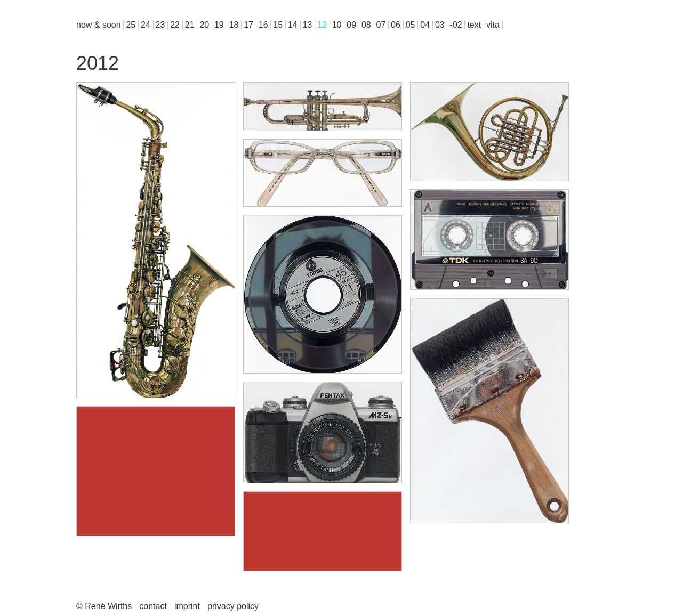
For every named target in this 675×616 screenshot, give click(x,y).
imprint (187, 606)
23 (160, 25)
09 (351, 25)
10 (337, 25)
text (474, 25)
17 (248, 25)
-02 (456, 25)
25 (131, 25)
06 (396, 25)
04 (425, 25)
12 (322, 25)
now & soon (99, 25)
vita (493, 25)
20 (204, 25)
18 (234, 25)
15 (278, 25)
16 (263, 25)
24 (146, 25)
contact (153, 606)
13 (308, 25)
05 (411, 25)
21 (190, 25)
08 (366, 25)
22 (175, 25)
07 (381, 25)
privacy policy (233, 606)
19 (219, 25)
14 (293, 25)
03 (440, 25)
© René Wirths (104, 606)
